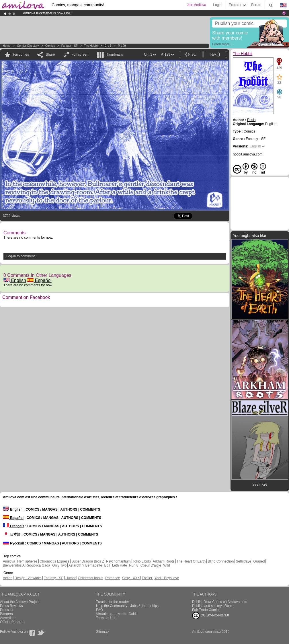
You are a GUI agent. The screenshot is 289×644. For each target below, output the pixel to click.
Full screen (80, 55)
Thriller (147, 578)
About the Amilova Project (20, 602)
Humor (71, 578)
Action (8, 578)
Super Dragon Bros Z (88, 561)
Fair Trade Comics (206, 610)
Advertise (7, 618)
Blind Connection (221, 561)
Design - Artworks (28, 578)
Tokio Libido (142, 561)
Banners (6, 614)
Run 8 (134, 565)
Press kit (7, 610)
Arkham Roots (164, 561)
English (15, 280)
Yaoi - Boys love (167, 578)
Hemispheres (27, 561)
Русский (13, 543)
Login (217, 5)
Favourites (21, 55)
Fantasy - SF (70, 46)
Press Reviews (11, 606)
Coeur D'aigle (151, 565)
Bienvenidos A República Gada (27, 565)
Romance (113, 578)
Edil (107, 565)
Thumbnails (114, 55)
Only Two (59, 565)
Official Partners (12, 622)
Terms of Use (106, 618)
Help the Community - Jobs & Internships (127, 606)
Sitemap (102, 632)
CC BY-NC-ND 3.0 (211, 616)
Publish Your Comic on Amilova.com (220, 602)
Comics (50, 46)
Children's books (90, 578)
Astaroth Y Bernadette (85, 565)
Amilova (9, 561)
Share (50, 55)
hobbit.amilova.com (248, 154)
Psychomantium (118, 561)
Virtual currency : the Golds (117, 614)
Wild (166, 565)
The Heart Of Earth (191, 561)
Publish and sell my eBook (212, 606)
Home (7, 46)
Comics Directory (28, 46)
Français (14, 526)
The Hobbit (91, 46)
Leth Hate (120, 565)
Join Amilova (197, 5)
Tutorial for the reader (113, 602)
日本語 (12, 534)
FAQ (99, 610)
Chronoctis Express (54, 561)
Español (39, 280)
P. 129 (122, 46)
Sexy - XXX (131, 578)
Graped (259, 561)
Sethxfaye (244, 561)
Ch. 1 (108, 46)
